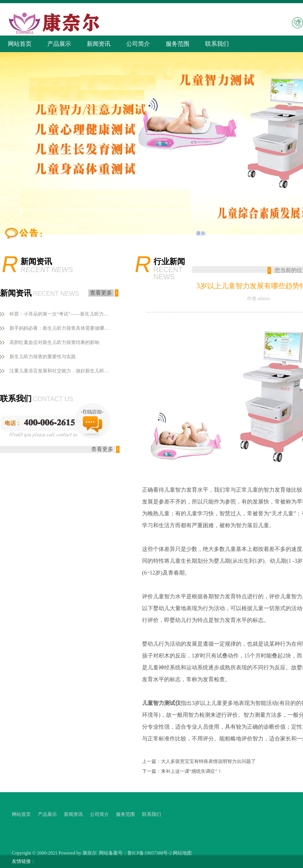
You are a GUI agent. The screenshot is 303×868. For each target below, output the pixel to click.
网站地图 (182, 853)
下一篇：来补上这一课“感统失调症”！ (182, 771)
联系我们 (217, 44)
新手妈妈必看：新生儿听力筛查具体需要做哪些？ (61, 328)
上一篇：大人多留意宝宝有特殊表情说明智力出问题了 (199, 761)
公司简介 (138, 44)
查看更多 (101, 293)
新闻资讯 (99, 44)
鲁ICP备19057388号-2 (150, 853)
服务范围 (178, 44)
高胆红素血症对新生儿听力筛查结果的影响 (54, 342)
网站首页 (20, 44)
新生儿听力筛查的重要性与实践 (43, 357)
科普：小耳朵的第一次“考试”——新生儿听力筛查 (61, 314)
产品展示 (59, 44)
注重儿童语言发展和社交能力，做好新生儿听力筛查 (61, 371)
